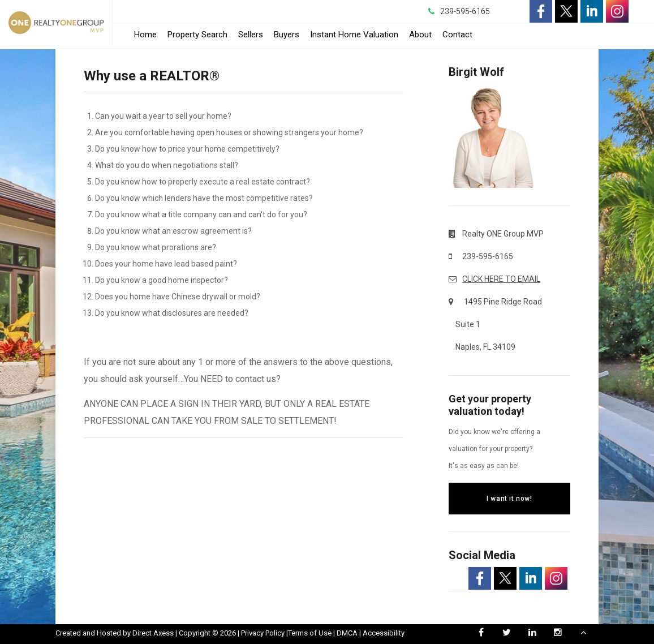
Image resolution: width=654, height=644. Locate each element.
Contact (457, 35)
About (420, 35)
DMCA (347, 633)
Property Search (197, 35)
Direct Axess (153, 633)
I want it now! (509, 499)
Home (145, 35)
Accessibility (384, 633)
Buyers (287, 35)
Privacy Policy (263, 633)
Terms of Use (310, 633)
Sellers (251, 35)
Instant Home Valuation (354, 35)
